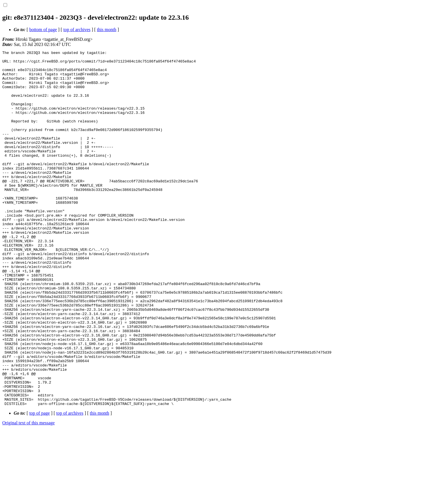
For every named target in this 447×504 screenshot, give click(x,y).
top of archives (77, 30)
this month (107, 30)
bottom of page (43, 30)
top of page (40, 484)
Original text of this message (29, 494)
